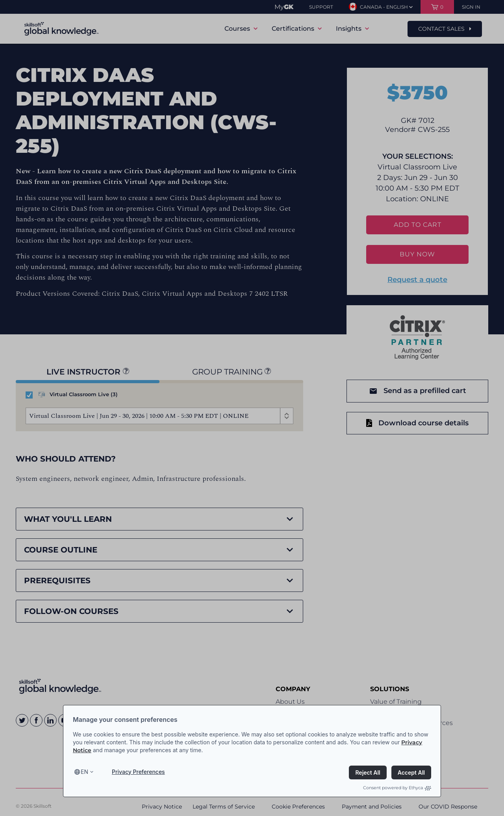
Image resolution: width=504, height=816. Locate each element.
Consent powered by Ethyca (397, 788)
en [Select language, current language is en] (84, 772)
